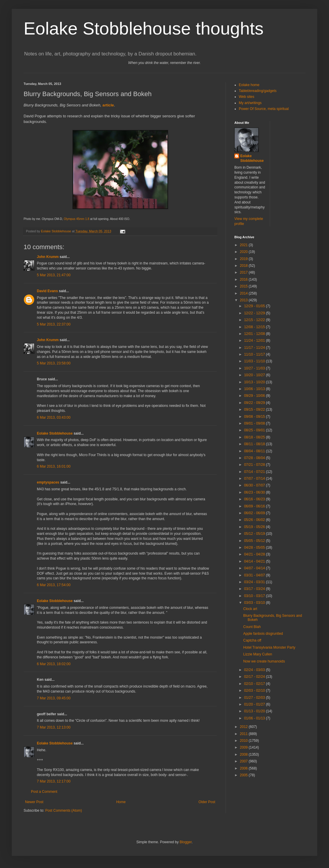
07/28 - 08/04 (255, 458)
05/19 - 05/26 (255, 527)
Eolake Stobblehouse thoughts (144, 28)
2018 (244, 266)
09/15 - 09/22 (255, 410)
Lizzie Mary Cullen (258, 654)
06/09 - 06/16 (255, 506)
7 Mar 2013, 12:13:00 (54, 727)
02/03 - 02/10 (255, 691)
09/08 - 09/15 (255, 417)
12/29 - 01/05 (255, 306)
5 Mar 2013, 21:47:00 (54, 275)
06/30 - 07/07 (255, 485)
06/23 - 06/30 (255, 492)
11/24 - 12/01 (255, 341)
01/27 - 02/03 (255, 698)
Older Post (207, 802)
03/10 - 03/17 (255, 596)
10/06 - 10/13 (255, 389)
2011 (244, 734)
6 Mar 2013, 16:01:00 (54, 466)
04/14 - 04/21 (255, 561)
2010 (244, 741)
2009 (244, 747)
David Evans (47, 291)
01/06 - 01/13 (255, 718)
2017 (244, 272)
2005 (244, 775)
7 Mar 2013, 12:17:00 (54, 781)
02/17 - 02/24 (255, 677)
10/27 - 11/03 (255, 368)
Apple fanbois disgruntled (263, 634)
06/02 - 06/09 (255, 513)
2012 (244, 727)
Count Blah (252, 627)
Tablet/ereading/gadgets (258, 91)
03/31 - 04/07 (255, 575)
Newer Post (34, 802)
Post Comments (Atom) (64, 811)
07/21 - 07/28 (255, 465)
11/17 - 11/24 (255, 348)
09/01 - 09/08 (255, 423)
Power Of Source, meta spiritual (264, 109)
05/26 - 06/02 (255, 520)
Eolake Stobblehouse (55, 433)
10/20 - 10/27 (255, 375)
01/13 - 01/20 (255, 711)
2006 (244, 768)
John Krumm (48, 257)
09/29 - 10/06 (255, 396)
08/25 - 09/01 (255, 430)
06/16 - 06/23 (255, 499)
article (108, 105)
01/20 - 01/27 (255, 704)
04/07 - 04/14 (255, 568)
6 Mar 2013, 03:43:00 (54, 417)
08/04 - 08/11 (255, 451)
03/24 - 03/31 (255, 582)
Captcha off (252, 640)
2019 (244, 259)
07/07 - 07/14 (255, 479)
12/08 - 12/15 (255, 327)
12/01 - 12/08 (255, 334)
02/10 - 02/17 (255, 684)
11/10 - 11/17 (255, 354)
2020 (244, 252)
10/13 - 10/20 (255, 382)
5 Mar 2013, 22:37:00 (54, 324)
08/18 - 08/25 (255, 437)
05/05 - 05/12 (255, 541)
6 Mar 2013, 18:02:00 (54, 664)
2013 (244, 300)
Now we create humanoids (264, 661)
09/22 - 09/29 (255, 403)
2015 (244, 286)
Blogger (186, 842)
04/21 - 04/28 (255, 554)
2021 (244, 245)
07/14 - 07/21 (255, 472)
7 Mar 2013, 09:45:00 (54, 698)
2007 (244, 761)
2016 (244, 280)
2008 (244, 754)
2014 (244, 293)
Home (121, 802)
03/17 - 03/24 (255, 589)
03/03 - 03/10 (255, 603)
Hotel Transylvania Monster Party (269, 647)
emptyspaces (48, 482)
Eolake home (249, 85)
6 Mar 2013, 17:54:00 (54, 585)
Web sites (246, 97)
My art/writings (250, 103)
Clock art (250, 609)
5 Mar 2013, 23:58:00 (54, 363)
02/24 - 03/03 (255, 670)
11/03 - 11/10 (255, 361)
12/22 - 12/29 (255, 313)
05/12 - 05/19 (255, 534)
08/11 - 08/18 (255, 444)
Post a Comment (44, 792)
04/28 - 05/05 (255, 548)
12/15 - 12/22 (255, 320)
